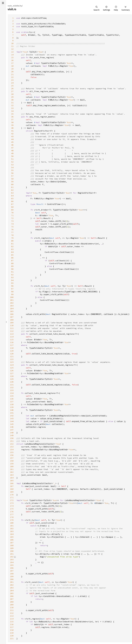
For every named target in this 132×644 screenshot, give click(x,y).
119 (12, 351)
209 (12, 605)
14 (12, 55)
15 (12, 57)
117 (12, 345)
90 (12, 269)
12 (12, 49)
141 (12, 413)
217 (12, 627)
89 (12, 266)
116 (12, 342)
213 (12, 616)
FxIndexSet (33, 342)
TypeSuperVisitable (75, 35)
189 (12, 548)
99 (12, 294)
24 (12, 83)
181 (12, 526)
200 (12, 579)
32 (12, 105)
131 (12, 385)
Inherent (85, 537)
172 (12, 500)
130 (12, 382)
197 (12, 571)
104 (12, 308)
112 (12, 331)
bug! (42, 557)
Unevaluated (63, 596)
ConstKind (49, 596)
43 (12, 136)
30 (12, 100)
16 (12, 60)
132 (12, 387)
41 (12, 131)
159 (12, 464)
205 (12, 593)
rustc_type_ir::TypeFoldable (37, 26)
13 (12, 52)
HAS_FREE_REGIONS (87, 292)
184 (12, 534)
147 (12, 430)
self (23, 35)
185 (12, 537)
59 (12, 182)
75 (12, 227)
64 (12, 196)
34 (12, 111)
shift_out (61, 227)
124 (12, 365)
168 (12, 489)
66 (12, 201)
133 (12, 390)
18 (12, 66)
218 (12, 630)
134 (12, 393)
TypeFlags (57, 35)
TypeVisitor (113, 35)
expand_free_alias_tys (84, 421)
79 (12, 238)
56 (12, 173)
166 (12, 483)
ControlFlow (54, 204)
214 (12, 619)
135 (12, 396)
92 (12, 275)
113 (12, 334)
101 (12, 300)
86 (12, 258)
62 (12, 190)
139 (12, 407)
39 (12, 125)
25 (12, 86)
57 (12, 176)
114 (12, 337)
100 (12, 297)
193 (12, 560)
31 (12, 103)
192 (12, 557)
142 (12, 416)
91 (12, 272)
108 (12, 320)
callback (35, 74)
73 (12, 221)
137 (12, 402)
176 (12, 512)
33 (12, 108)
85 (12, 255)
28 (12, 94)
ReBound (49, 244)
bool (82, 100)
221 (12, 638)
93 (12, 277)
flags (45, 292)
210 (12, 607)
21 (12, 74)
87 (12, 261)
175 (12, 509)
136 (12, 399)
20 (12, 72)
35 (12, 114)
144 (12, 421)
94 (12, 280)
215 (12, 622)
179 (12, 520)
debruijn (53, 246)
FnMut (51, 66)
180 (12, 523)
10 (12, 43)
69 (12, 210)
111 (12, 328)
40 (12, 128)
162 (12, 472)
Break (68, 263)
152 (12, 444)
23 (12, 80)
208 (12, 602)
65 (12, 198)
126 (12, 371)
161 (12, 469)
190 (12, 551)
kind (47, 241)
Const (63, 582)
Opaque (110, 537)
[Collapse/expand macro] (15, 557)
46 (12, 145)
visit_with (39, 314)
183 (12, 531)
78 (12, 235)
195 (12, 565)
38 (12, 122)
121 (12, 356)
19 (12, 69)
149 (12, 435)
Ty (39, 35)
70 (12, 213)
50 (12, 156)
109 (12, 323)
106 (12, 314)
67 (12, 204)
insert (54, 627)
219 (12, 633)
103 (12, 306)
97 (12, 289)
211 (12, 610)
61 (12, 187)
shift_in (60, 221)
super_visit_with (62, 224)
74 (12, 224)
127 (12, 373)
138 (12, 404)
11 (12, 46)
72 (12, 218)
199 (12, 576)
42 (12, 134)
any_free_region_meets (44, 72)
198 (12, 574)
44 (12, 139)
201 (12, 582)
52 (12, 162)
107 (12, 317)
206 (12, 596)
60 (12, 184)
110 (12, 325)
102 (12, 303)
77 (12, 232)
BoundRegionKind (54, 342)
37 (12, 120)
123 (12, 362)
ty (40, 292)
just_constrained (95, 416)
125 (12, 368)
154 (12, 450)
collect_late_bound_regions (47, 354)
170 (12, 495)
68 (12, 207)
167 (12, 486)
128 (12, 376)
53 (12, 165)
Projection (58, 537)
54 (12, 167)
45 (12, 142)
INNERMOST (96, 314)
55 (12, 170)
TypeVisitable (96, 35)
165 (12, 481)
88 (12, 263)
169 (12, 492)
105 (12, 311)
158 (12, 461)
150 (12, 438)
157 (12, 458)
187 (12, 543)
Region (64, 66)
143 (12, 418)
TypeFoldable (36, 348)
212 (12, 613)
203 (12, 588)
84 (12, 252)
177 (12, 514)
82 (12, 246)
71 (12, 215)
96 (12, 286)
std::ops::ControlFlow (34, 18)
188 (12, 545)
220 (12, 636)
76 (12, 230)
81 (12, 244)
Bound (84, 244)
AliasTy (56, 534)
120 (12, 354)
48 (12, 151)
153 (12, 447)
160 (12, 466)
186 (12, 540)
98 (12, 292)
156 (12, 455)
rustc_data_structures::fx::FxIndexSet (43, 24)
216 (12, 624)
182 (12, 528)
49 (12, 153)
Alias (43, 534)
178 (12, 517)
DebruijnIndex (58, 182)
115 (12, 340)
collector (57, 424)
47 (12, 148)
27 (12, 91)
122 (12, 359)
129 (12, 379)
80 (12, 241)
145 (12, 424)
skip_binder (54, 418)
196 (12, 568)
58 (12, 179)
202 (12, 585)
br (60, 627)
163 (12, 475)
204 (12, 591)
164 (12, 478)
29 (12, 97)
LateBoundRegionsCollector (64, 416)
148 (12, 433)
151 (12, 441)
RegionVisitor (85, 193)
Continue (65, 252)
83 (12, 249)
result (39, 230)
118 (12, 348)
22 (12, 77)
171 (12, 497)
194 (12, 562)
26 (12, 88)
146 (12, 427)
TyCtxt (46, 35)
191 (12, 554)
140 (12, 410)
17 (12, 63)
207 (12, 599)
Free (78, 554)
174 (12, 506)
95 (12, 283)
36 (12, 117)
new (83, 416)
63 (12, 193)
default (95, 489)
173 (12, 503)
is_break (123, 314)
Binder (32, 35)
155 (12, 452)
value (61, 72)
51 (12, 159)
